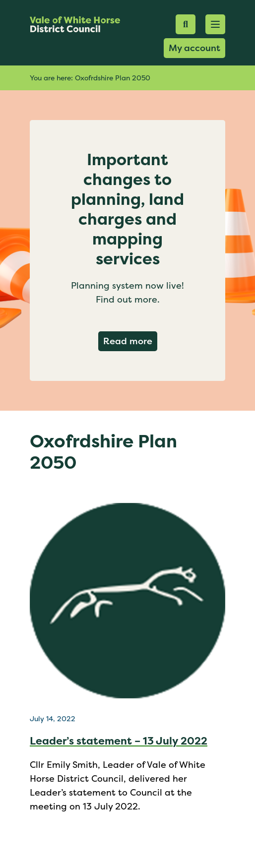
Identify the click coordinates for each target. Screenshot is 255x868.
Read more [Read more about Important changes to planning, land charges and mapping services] (130, 341)
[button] (215, 24)
